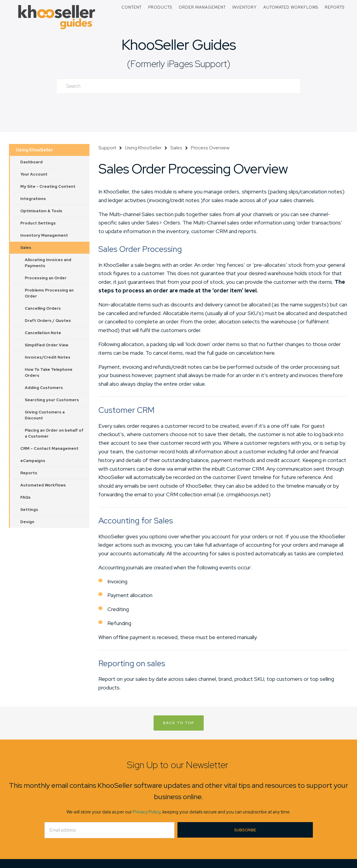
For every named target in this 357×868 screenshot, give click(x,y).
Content (132, 7)
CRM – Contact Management (49, 448)
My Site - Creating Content (48, 186)
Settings (29, 510)
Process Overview (210, 148)
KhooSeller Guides (179, 45)
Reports (335, 7)
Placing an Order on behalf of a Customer (54, 433)
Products (160, 7)
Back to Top (179, 723)
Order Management (202, 7)
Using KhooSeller (34, 150)
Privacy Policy (147, 812)
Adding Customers (44, 388)
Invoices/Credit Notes (48, 357)
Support (107, 148)
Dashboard (31, 162)
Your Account (34, 174)
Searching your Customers (52, 400)
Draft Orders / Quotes (48, 321)
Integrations (33, 199)
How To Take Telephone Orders (49, 372)
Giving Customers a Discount (45, 415)
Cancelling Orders (43, 308)
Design (27, 522)
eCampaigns (33, 461)
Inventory (245, 7)
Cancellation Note (43, 333)
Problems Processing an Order (49, 293)
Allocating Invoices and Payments (48, 263)
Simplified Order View (47, 345)
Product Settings (38, 223)
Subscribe (245, 830)
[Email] (109, 830)
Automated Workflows (291, 7)
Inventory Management (44, 235)
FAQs (25, 497)
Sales (26, 248)
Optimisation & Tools (41, 211)
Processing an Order (46, 278)
